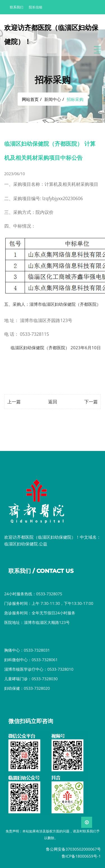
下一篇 (91, 402)
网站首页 (30, 99)
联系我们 (17, 7)
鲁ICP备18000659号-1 (81, 856)
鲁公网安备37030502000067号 (73, 849)
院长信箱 (36, 7)
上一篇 (14, 402)
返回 (53, 402)
